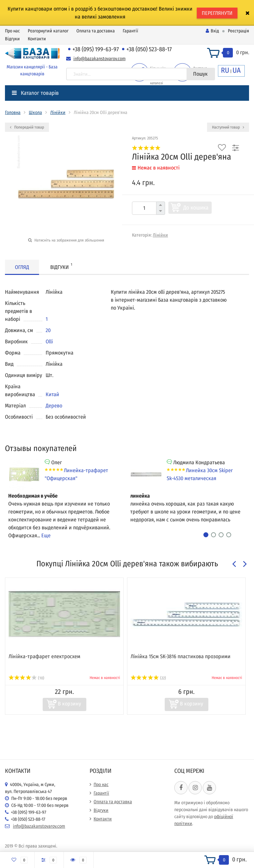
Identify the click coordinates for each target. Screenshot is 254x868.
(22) (148, 678)
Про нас (12, 31)
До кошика (196, 208)
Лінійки (58, 113)
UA (237, 70)
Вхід (212, 31)
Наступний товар (228, 127)
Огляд (22, 267)
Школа (35, 113)
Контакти (37, 39)
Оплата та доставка (96, 31)
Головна (13, 113)
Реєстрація (238, 31)
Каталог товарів (35, 93)
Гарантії (130, 31)
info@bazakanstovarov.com (100, 59)
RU (225, 70)
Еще (46, 535)
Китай (52, 394)
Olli (49, 341)
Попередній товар (27, 127)
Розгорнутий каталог (48, 31)
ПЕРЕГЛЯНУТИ (217, 13)
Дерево (54, 406)
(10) (26, 678)
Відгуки (12, 39)
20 (48, 330)
